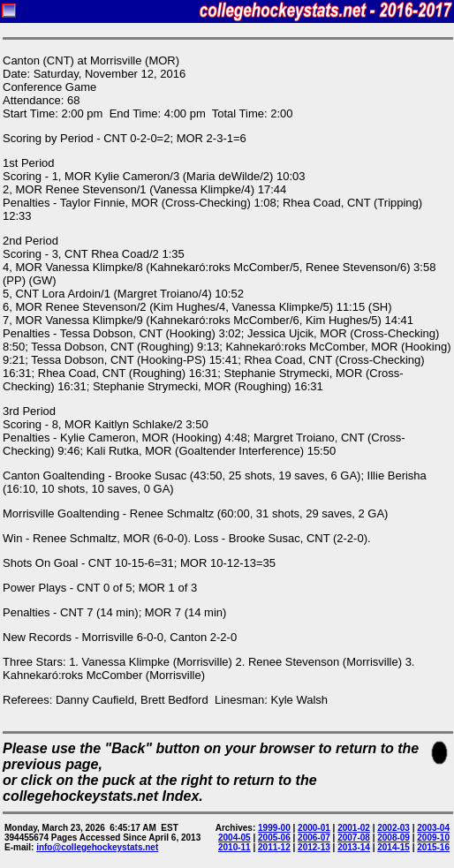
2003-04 (433, 828)
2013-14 (354, 847)
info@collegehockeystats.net (97, 847)
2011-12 (274, 847)
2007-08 (354, 838)
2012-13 (314, 847)
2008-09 (393, 838)
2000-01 (314, 828)
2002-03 (393, 828)
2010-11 (235, 847)
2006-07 (314, 838)
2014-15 (393, 847)
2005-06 (274, 838)
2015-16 (433, 847)
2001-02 (354, 828)
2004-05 (235, 838)
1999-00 (274, 828)
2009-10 (433, 838)
